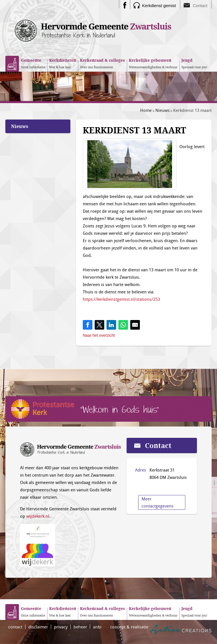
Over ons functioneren (102, 63)
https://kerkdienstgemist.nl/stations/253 (121, 299)
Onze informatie (33, 63)
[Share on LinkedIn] (111, 325)
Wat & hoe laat (63, 63)
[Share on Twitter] (99, 325)
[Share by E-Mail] (135, 325)
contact (15, 627)
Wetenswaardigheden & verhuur (153, 63)
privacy (61, 627)
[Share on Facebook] (88, 325)
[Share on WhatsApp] (123, 325)
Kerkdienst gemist (159, 6)
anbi (97, 627)
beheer (80, 627)
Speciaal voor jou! (194, 63)
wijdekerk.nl (38, 516)
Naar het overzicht (99, 335)
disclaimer (38, 627)
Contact (200, 6)
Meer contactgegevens (158, 502)
